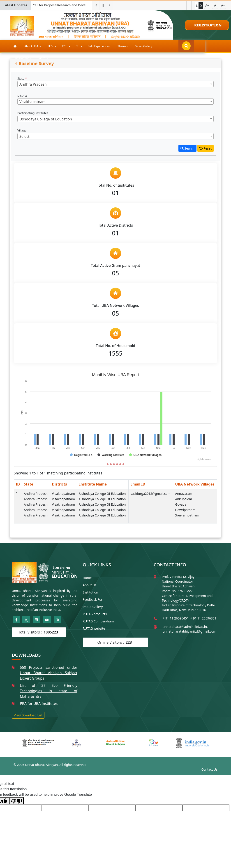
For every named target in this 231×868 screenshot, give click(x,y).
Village (22, 130)
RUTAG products (95, 614)
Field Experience (98, 46)
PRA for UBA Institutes (39, 704)
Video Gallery (144, 46)
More (188, 46)
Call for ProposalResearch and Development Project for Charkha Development (63, 5)
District (23, 96)
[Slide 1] (108, 464)
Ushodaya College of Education (103, 494)
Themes (123, 46)
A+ (223, 5)
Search (187, 148)
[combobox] (115, 84)
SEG (50, 46)
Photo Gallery (93, 607)
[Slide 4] (117, 464)
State (22, 78)
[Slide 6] (123, 464)
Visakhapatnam (63, 494)
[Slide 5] (120, 464)
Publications (168, 46)
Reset (206, 148)
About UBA (32, 46)
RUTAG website (94, 628)
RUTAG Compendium (98, 621)
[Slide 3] (114, 464)
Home (87, 578)
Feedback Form (94, 599)
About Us (90, 585)
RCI (65, 46)
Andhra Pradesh (36, 494)
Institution (90, 592)
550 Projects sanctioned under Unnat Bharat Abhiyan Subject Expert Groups (49, 673)
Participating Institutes (33, 113)
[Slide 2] (111, 464)
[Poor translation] (16, 801)
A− (207, 5)
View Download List (28, 715)
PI (77, 46)
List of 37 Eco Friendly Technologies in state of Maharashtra (49, 691)
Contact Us (209, 769)
